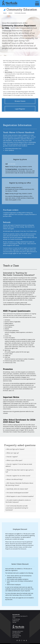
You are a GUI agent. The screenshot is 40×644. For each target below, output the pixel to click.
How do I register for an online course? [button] (18, 476)
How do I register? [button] (12, 457)
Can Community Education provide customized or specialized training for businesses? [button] (17, 508)
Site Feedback (16, 637)
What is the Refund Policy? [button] (15, 479)
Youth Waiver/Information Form (13, 148)
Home (5, 13)
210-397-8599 (28, 595)
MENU (37, 3)
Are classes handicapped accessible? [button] (17, 493)
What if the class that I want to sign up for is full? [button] (19, 471)
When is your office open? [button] (14, 460)
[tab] (20, 449)
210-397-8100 (12, 164)
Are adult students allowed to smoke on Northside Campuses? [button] (18, 501)
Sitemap (14, 622)
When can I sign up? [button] (13, 453)
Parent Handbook (9, 150)
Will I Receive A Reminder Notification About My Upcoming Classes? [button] (19, 484)
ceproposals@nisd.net (26, 428)
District (10, 13)
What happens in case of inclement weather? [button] (20, 496)
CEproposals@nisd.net (9, 304)
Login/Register (20, 109)
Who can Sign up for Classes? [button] (15, 449)
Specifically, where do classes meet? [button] (17, 489)
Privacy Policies (16, 634)
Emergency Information (18, 631)
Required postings (17, 636)
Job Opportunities (17, 633)
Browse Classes (20, 101)
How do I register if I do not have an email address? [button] (19, 465)
